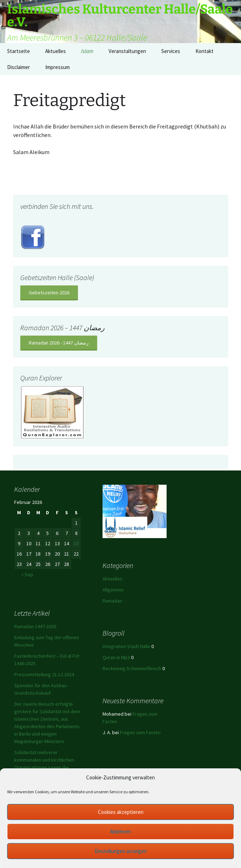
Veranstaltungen (127, 51)
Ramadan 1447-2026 (35, 626)
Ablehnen (120, 832)
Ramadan (112, 601)
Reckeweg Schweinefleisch (132, 668)
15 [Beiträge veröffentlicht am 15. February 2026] (76, 543)
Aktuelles (56, 51)
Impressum (57, 67)
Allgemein (113, 590)
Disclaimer (19, 67)
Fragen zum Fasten (140, 732)
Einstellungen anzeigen (121, 851)
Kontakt (205, 51)
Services (171, 51)
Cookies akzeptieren (121, 812)
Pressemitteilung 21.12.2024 (44, 674)
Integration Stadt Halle (126, 646)
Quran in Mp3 (116, 657)
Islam (87, 51)
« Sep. (28, 574)
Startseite (19, 51)
